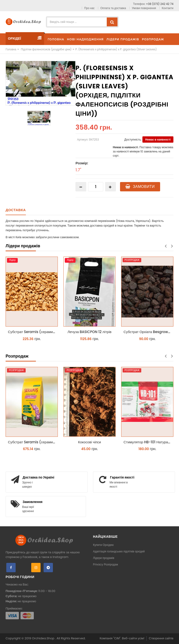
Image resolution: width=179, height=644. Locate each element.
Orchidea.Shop (43, 638)
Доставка (16, 210)
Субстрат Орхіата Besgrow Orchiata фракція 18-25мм (148, 332)
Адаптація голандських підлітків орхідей (119, 551)
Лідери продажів (104, 558)
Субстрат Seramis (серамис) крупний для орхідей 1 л (33, 332)
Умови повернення (144, 8)
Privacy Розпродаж (105, 564)
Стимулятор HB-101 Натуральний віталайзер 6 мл (148, 442)
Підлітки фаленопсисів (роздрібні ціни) (46, 49)
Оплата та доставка (113, 8)
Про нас (89, 8)
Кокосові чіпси (90, 442)
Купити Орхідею (103, 545)
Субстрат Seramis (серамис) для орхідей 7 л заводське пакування (33, 442)
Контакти (168, 8)
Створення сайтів (161, 638)
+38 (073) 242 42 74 (160, 4)
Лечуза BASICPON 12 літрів (89, 332)
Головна (11, 49)
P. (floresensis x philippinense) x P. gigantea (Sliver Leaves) (116, 49)
